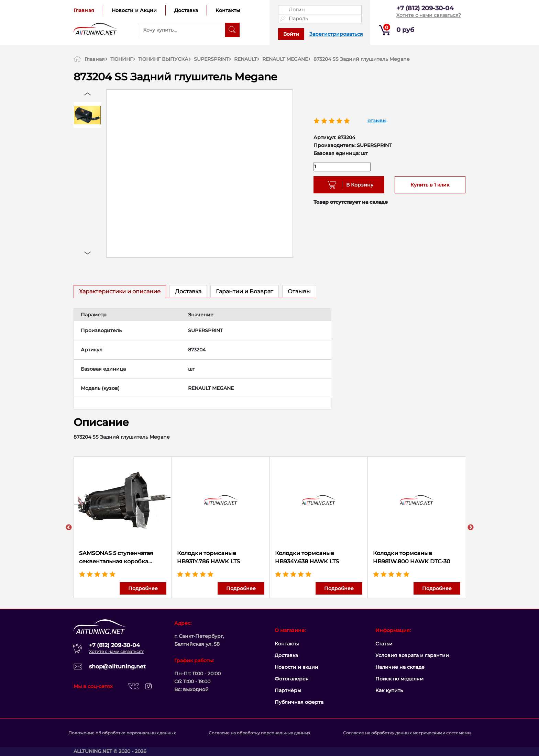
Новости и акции (296, 667)
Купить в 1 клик (430, 185)
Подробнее (143, 588)
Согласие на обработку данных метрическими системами (407, 733)
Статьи (384, 644)
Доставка (186, 10)
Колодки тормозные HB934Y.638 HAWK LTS (307, 557)
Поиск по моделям (399, 679)
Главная (84, 10)
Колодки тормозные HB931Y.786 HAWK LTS (208, 557)
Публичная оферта (299, 702)
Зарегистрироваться (336, 34)
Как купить (389, 690)
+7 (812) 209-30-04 (425, 8)
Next (471, 528)
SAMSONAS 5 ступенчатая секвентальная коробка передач (116, 558)
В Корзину (357, 185)
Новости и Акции (134, 10)
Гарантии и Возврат (245, 291)
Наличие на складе (400, 667)
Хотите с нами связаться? (429, 15)
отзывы (377, 121)
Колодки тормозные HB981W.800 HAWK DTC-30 (412, 557)
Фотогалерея (292, 679)
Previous (69, 528)
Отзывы (299, 291)
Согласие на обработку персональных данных (259, 733)
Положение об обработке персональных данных (122, 733)
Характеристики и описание (120, 291)
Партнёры (288, 690)
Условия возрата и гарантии (412, 655)
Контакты (228, 10)
